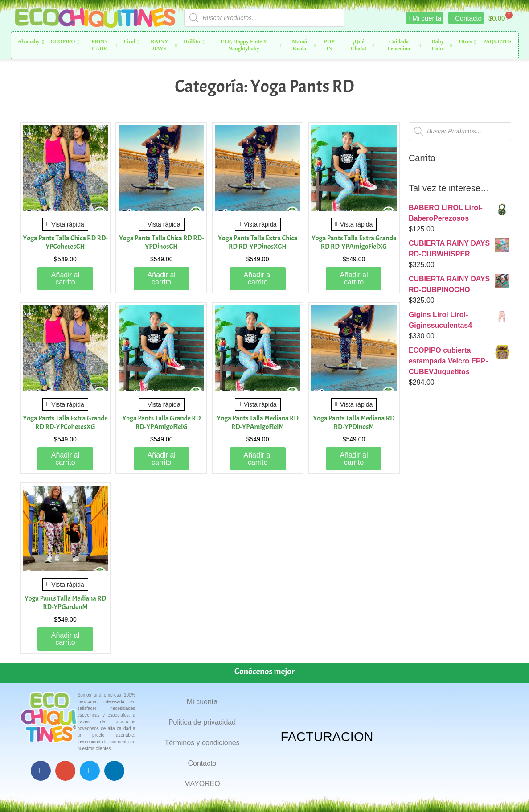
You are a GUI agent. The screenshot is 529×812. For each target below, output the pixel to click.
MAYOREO (202, 784)
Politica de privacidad (202, 722)
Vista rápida (65, 224)
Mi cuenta (202, 702)
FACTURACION (327, 737)
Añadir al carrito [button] (65, 278)
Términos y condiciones (202, 743)
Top (508, 791)
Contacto (202, 763)
